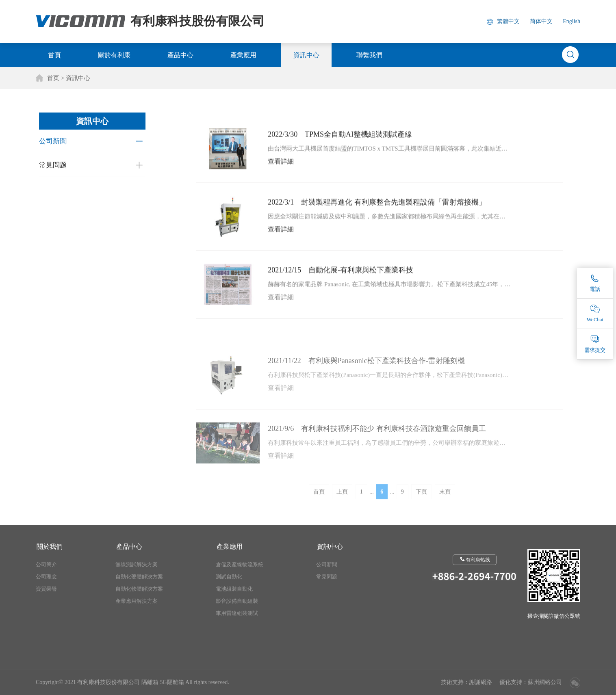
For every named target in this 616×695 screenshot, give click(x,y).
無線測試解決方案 (137, 564)
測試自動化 (229, 577)
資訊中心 (306, 55)
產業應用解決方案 (137, 601)
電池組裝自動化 (234, 589)
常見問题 (52, 165)
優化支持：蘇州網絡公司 (531, 682)
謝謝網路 (481, 682)
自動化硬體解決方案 (139, 577)
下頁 (421, 502)
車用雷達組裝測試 (237, 613)
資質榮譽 (46, 589)
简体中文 (541, 21)
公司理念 (46, 577)
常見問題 (327, 577)
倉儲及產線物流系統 (240, 564)
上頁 (342, 502)
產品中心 (180, 55)
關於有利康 (114, 55)
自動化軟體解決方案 (139, 589)
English (572, 21)
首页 (53, 78)
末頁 (445, 502)
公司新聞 (52, 141)
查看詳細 (281, 165)
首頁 (54, 55)
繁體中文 (508, 21)
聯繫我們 (369, 55)
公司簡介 (46, 564)
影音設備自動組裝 (237, 601)
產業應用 (243, 55)
